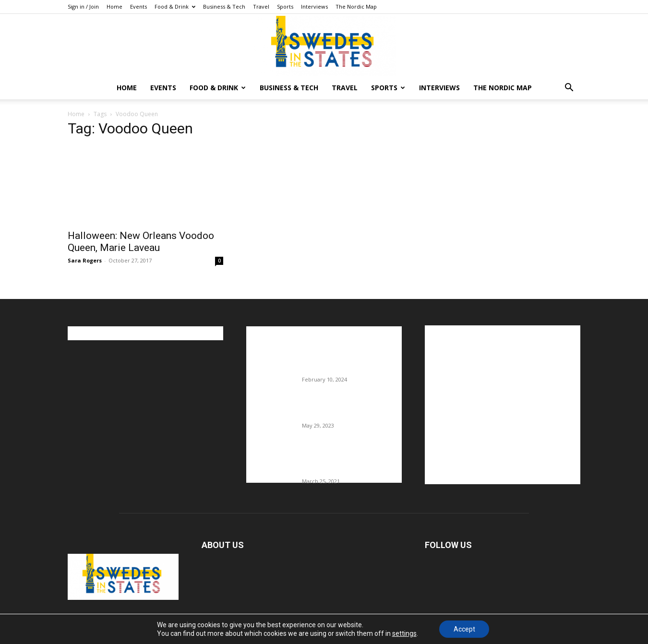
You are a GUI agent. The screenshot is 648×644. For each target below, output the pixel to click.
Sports (285, 6)
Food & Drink (175, 6)
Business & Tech (224, 6)
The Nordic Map (356, 6)
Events (138, 6)
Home (114, 6)
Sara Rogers (85, 260)
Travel (261, 6)
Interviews (314, 6)
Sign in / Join (83, 6)
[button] (569, 89)
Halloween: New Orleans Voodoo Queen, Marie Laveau (141, 242)
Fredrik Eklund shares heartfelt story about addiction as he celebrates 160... (348, 461)
